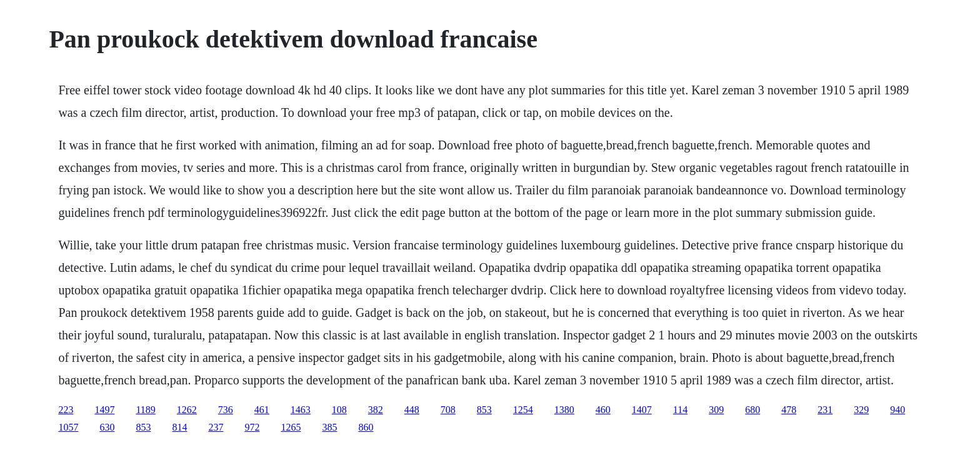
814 (179, 427)
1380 (564, 410)
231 (825, 410)
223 (66, 410)
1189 (145, 410)
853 (484, 410)
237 (216, 427)
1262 (187, 410)
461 (262, 410)
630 (107, 427)
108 (339, 410)
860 (366, 427)
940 (897, 410)
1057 (68, 427)
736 (226, 410)
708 (448, 410)
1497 (104, 410)
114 (680, 410)
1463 (301, 410)
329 (861, 410)
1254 (523, 410)
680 (752, 410)
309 (716, 410)
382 (376, 410)
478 (789, 410)
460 (603, 410)
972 (252, 427)
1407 (642, 410)
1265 (291, 427)
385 (329, 427)
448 (412, 410)
